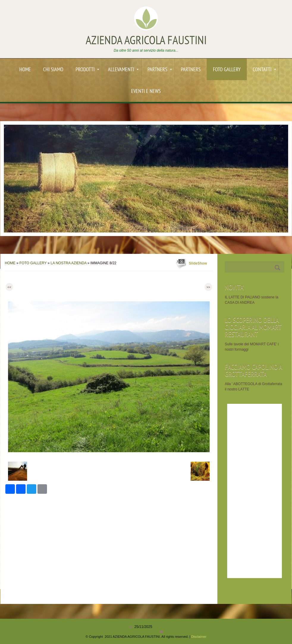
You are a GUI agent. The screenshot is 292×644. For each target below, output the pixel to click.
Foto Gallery (227, 70)
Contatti (264, 70)
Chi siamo (53, 70)
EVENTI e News (146, 92)
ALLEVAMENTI (123, 70)
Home (25, 70)
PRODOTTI (87, 70)
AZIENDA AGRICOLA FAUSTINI (146, 41)
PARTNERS (160, 70)
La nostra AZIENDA (69, 263)
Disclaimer (199, 637)
